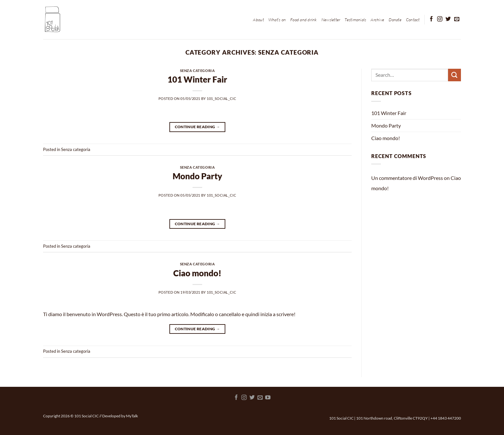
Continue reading (198, 127)
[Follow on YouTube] (268, 398)
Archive (377, 20)
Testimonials (355, 20)
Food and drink (304, 20)
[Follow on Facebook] (431, 19)
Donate (395, 20)
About (258, 20)
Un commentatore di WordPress (407, 178)
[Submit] (455, 75)
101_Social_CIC (221, 98)
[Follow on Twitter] (448, 19)
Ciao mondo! (197, 273)
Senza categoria (197, 71)
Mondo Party (197, 176)
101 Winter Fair (197, 79)
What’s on (277, 20)
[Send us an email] (457, 19)
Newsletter (331, 20)
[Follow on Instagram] (440, 19)
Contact (413, 20)
